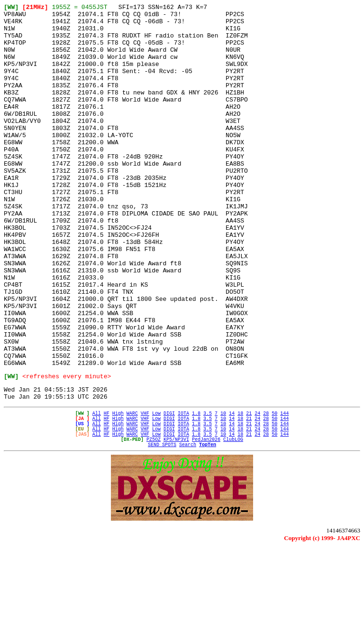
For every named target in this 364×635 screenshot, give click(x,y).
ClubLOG (233, 524)
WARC (132, 491)
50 (274, 491)
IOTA (183, 491)
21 (249, 491)
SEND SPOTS (162, 531)
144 (284, 491)
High (118, 491)
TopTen (208, 531)
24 (257, 491)
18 (240, 491)
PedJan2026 (206, 524)
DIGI (169, 491)
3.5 (208, 491)
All (97, 491)
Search (188, 531)
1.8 (196, 491)
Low (156, 491)
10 (223, 491)
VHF (145, 491)
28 (266, 491)
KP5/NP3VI (176, 524)
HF (107, 491)
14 (232, 491)
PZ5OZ (154, 524)
